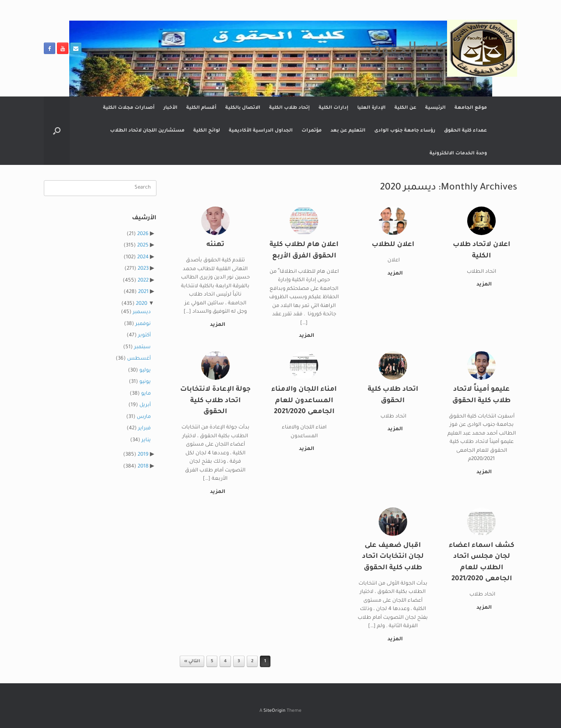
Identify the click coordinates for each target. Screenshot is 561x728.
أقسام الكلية (201, 108)
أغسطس (139, 359)
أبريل (145, 405)
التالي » (192, 662)
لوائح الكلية (207, 131)
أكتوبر (144, 336)
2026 (143, 234)
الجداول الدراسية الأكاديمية (261, 131)
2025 (143, 246)
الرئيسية (435, 108)
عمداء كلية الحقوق (465, 131)
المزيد (482, 285)
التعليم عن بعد (348, 131)
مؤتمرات (312, 131)
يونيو (145, 382)
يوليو (145, 371)
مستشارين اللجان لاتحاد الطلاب (147, 131)
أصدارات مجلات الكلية (129, 108)
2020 (142, 304)
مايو (146, 394)
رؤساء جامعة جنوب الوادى (405, 131)
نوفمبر (143, 324)
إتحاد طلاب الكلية (289, 108)
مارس (144, 417)
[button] (57, 131)
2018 (143, 467)
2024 (143, 258)
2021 (143, 292)
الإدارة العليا (371, 108)
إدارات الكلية (334, 108)
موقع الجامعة (471, 108)
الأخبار (170, 108)
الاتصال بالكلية (243, 108)
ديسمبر (142, 312)
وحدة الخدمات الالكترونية (458, 153)
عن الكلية (405, 108)
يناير (146, 441)
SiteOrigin (274, 711)
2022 (143, 281)
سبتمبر (142, 348)
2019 (143, 455)
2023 (143, 269)
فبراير (144, 429)
